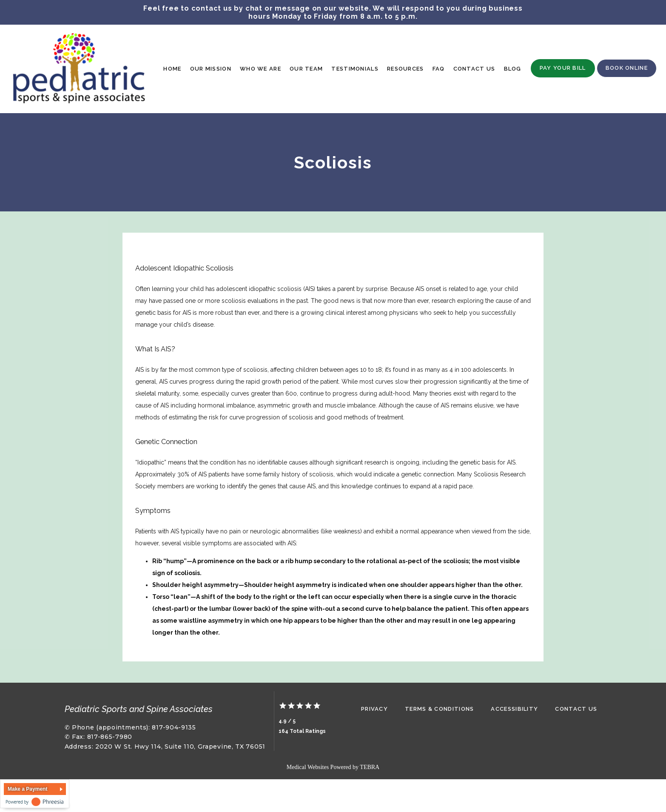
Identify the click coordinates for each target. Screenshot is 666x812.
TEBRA (370, 767)
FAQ (439, 69)
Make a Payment (27, 789)
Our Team (306, 69)
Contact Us (474, 69)
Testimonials (355, 69)
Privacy (374, 709)
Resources (406, 69)
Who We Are (260, 69)
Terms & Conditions (439, 709)
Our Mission (211, 69)
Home (172, 69)
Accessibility (514, 709)
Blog (513, 69)
